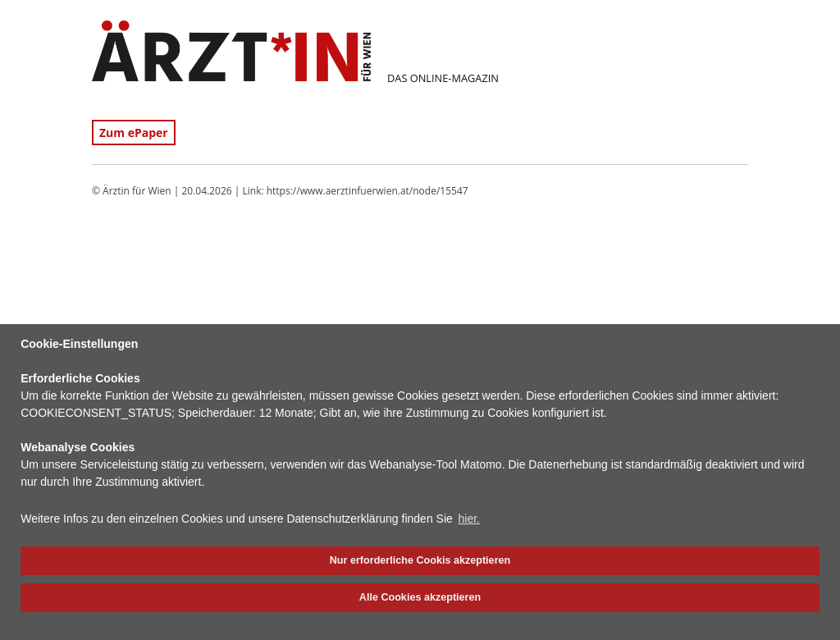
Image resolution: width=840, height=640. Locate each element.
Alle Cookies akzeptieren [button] (420, 597)
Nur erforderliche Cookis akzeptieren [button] (420, 560)
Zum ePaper (134, 133)
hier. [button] (469, 519)
